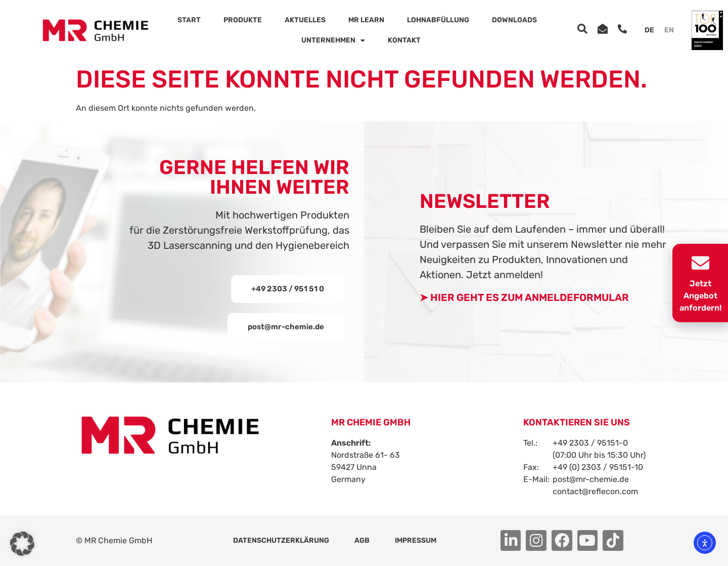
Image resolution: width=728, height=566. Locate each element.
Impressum (416, 540)
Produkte (243, 20)
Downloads (514, 20)
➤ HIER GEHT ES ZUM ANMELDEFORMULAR (524, 297)
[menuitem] (649, 30)
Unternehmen (333, 40)
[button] (286, 327)
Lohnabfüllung (438, 20)
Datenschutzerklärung (281, 540)
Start (189, 20)
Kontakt (404, 40)
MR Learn (366, 20)
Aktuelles (305, 20)
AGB (362, 540)
